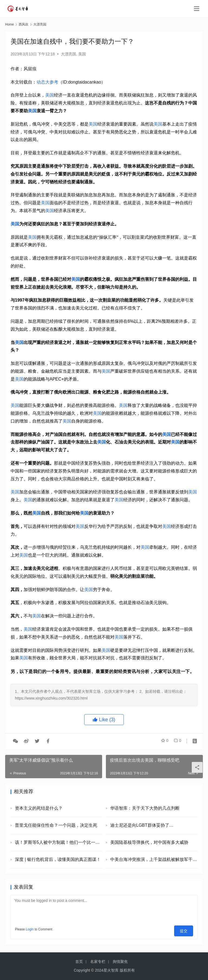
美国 (82, 54)
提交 (186, 929)
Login (30, 929)
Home (9, 24)
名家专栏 (98, 962)
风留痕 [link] (30, 69)
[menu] (197, 9)
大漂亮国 (69, 54)
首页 (79, 962)
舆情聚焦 (120, 962)
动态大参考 (47, 82)
